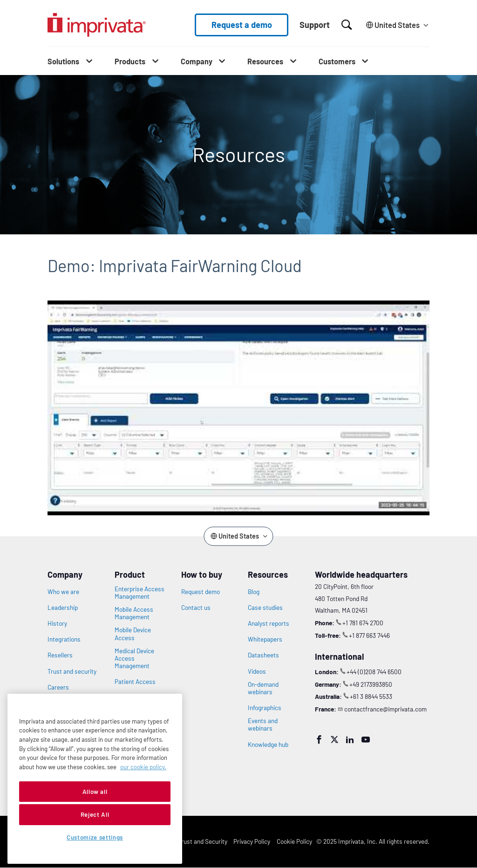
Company (197, 61)
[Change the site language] (396, 25)
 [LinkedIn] (350, 739)
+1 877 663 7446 (369, 635)
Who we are (63, 592)
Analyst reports (269, 623)
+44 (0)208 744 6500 (374, 672)
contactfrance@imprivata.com (385, 709)
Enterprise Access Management (140, 593)
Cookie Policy (294, 841)
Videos (257, 671)
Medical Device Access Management (134, 658)
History (57, 623)
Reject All (95, 814)
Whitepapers (265, 639)
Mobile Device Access (133, 634)
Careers (58, 687)
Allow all (95, 792)
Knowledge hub (268, 745)
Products (130, 61)
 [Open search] (347, 25)
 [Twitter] (334, 739)
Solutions (63, 61)
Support (315, 25)
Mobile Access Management (134, 613)
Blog (254, 592)
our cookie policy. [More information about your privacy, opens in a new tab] (143, 767)
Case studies (265, 608)
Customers (337, 61)
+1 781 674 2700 (363, 623)
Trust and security (72, 671)
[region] (95, 779)
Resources (265, 61)
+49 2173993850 (371, 684)
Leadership (63, 608)
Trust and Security (203, 841)
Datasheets (263, 655)
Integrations (64, 639)
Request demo (201, 592)
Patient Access (135, 682)
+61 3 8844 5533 (371, 696)
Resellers (60, 655)
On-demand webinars (263, 688)
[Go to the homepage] (97, 25)
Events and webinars (263, 724)
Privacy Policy (252, 841)
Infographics (265, 708)
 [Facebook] (319, 739)
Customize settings (95, 837)
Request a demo (242, 25)
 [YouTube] (366, 739)
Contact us (196, 608)
